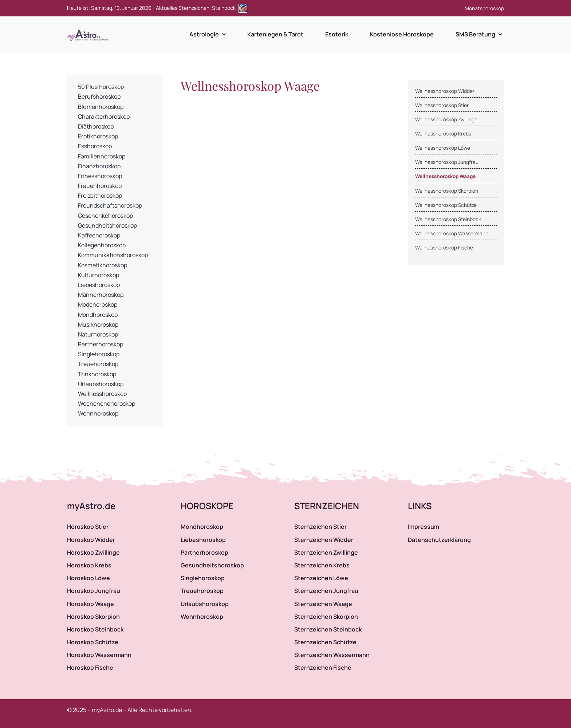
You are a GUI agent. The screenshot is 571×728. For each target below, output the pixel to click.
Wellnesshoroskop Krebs (443, 134)
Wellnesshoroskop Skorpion (447, 191)
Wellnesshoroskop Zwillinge (446, 119)
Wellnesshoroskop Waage (445, 176)
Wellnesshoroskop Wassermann (452, 233)
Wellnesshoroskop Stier (442, 105)
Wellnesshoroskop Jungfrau (447, 162)
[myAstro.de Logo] (90, 30)
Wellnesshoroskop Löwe (443, 148)
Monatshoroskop (484, 8)
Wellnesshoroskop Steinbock (448, 219)
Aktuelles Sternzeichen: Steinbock (202, 8)
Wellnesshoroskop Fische (444, 248)
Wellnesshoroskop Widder (445, 91)
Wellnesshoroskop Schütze (446, 205)
